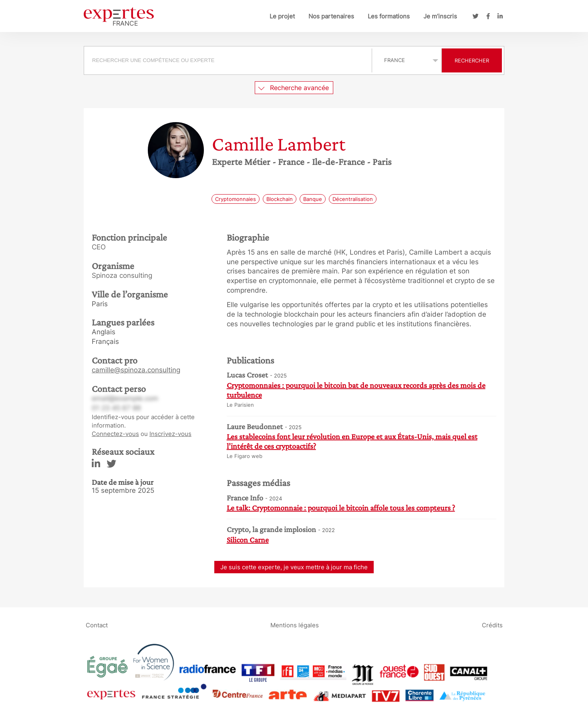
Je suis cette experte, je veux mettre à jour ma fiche (294, 567)
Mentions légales (295, 625)
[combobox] (229, 60)
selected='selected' (407, 60)
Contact (97, 625)
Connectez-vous (115, 434)
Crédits (492, 625)
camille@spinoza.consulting (136, 370)
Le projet (282, 16)
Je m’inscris (440, 16)
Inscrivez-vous (170, 434)
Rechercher (472, 60)
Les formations (389, 16)
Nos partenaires (331, 16)
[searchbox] (228, 60)
